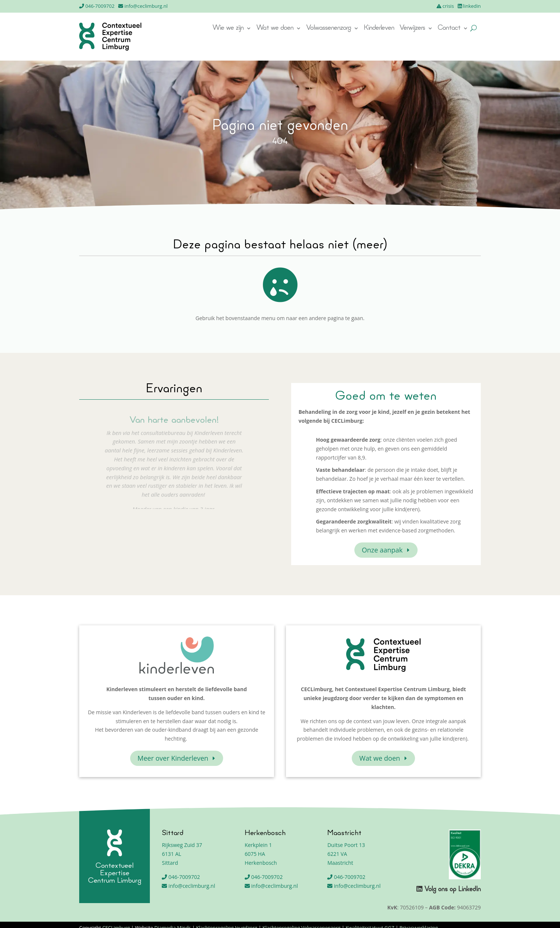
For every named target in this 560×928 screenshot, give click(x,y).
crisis (448, 6)
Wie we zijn (228, 29)
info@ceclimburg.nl (146, 6)
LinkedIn (469, 890)
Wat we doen (275, 29)
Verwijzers (412, 29)
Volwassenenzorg (329, 29)
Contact (449, 29)
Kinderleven (379, 29)
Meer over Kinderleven (173, 758)
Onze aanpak (382, 550)
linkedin (472, 6)
